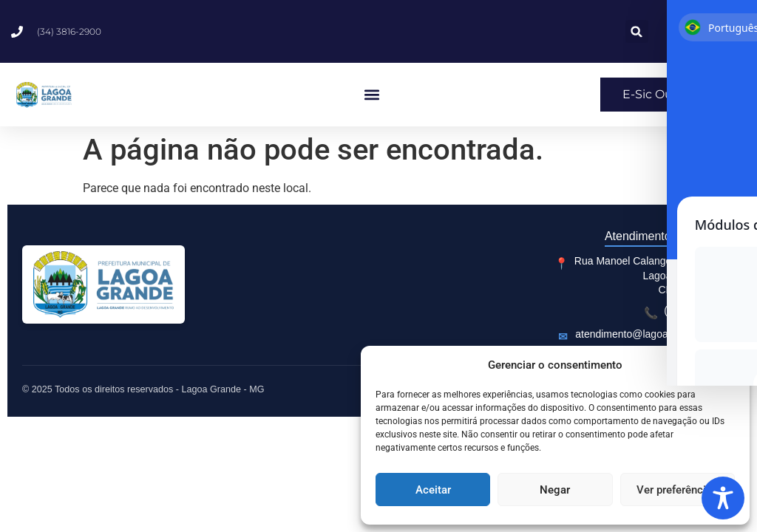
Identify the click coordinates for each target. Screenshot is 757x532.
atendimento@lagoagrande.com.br (655, 334)
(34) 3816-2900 (699, 310)
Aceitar (433, 490)
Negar (555, 490)
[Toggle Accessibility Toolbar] (723, 498)
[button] (727, 365)
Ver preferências (677, 490)
